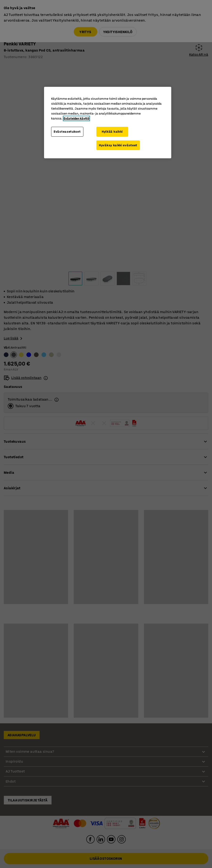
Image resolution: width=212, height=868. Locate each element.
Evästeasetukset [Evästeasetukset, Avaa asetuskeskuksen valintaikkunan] (67, 132)
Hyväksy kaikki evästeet (118, 145)
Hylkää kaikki (112, 132)
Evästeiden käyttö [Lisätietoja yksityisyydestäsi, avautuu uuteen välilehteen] (76, 118)
